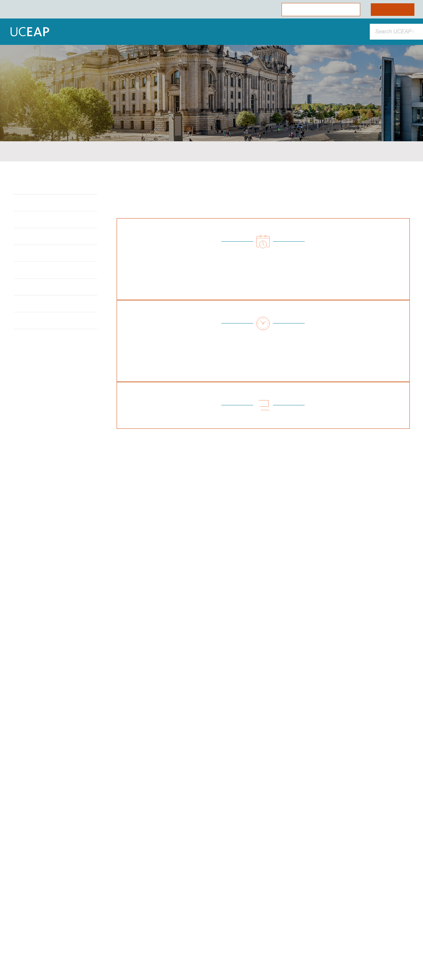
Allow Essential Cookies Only (67, 936)
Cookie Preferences (67, 954)
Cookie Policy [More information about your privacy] (61, 903)
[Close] (121, 850)
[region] (67, 907)
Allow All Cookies (67, 918)
